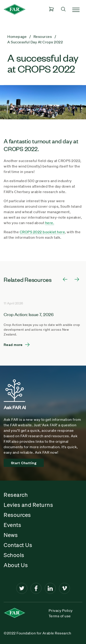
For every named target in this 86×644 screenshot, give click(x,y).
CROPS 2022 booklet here (42, 232)
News (11, 535)
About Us (16, 565)
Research (16, 495)
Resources (17, 515)
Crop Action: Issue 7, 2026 (29, 314)
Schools (14, 555)
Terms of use (60, 616)
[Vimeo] (64, 588)
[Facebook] (36, 588)
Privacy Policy (61, 610)
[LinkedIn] (50, 588)
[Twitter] (22, 588)
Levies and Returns (28, 505)
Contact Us (18, 545)
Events (12, 525)
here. (50, 223)
